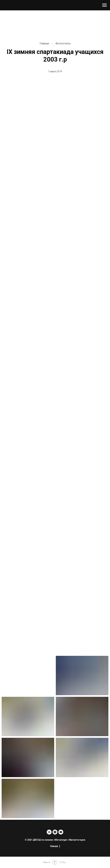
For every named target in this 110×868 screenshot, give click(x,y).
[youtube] (61, 832)
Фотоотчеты (63, 43)
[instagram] (55, 832)
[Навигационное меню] (104, 5)
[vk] (49, 832)
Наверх (55, 846)
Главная (44, 43)
